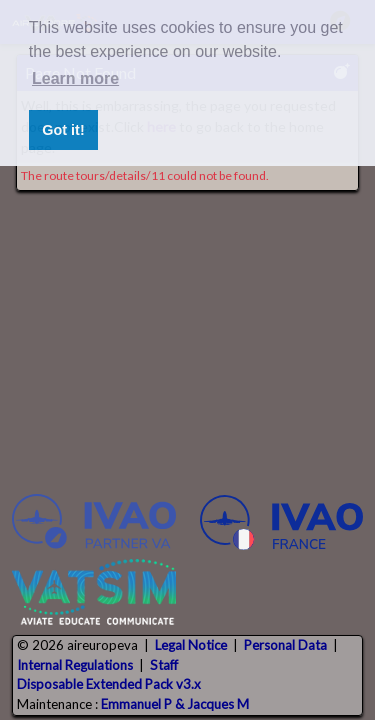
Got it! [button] (63, 130)
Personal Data (285, 645)
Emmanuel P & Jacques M (175, 704)
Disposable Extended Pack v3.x (109, 684)
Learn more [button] (75, 78)
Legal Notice (191, 645)
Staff (164, 665)
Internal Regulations (75, 665)
